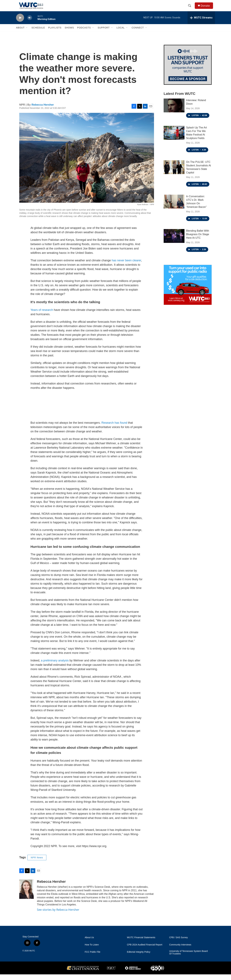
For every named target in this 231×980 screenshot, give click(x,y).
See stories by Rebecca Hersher (58, 915)
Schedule (38, 33)
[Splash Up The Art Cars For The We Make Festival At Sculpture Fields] (174, 138)
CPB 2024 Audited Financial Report (145, 950)
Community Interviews (180, 950)
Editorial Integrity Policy (139, 958)
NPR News (37, 863)
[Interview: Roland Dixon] (174, 111)
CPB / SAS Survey (179, 943)
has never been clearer (126, 266)
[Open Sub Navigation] (27, 33)
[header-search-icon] (191, 9)
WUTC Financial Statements (141, 943)
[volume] (30, 23)
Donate (207, 8)
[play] (20, 23)
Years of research (42, 316)
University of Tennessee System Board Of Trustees (188, 958)
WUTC (32, 956)
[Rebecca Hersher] (26, 895)
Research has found (114, 428)
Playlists (55, 33)
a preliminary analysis (55, 666)
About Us (89, 943)
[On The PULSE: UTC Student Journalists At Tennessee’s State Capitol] (174, 173)
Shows (69, 33)
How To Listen (92, 950)
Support (104, 33)
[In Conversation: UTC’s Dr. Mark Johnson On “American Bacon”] (174, 207)
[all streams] (201, 23)
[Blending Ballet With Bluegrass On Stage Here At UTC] (174, 242)
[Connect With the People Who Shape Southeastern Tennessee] (188, 70)
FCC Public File (92, 958)
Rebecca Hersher (43, 110)
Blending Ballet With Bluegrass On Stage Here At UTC (198, 240)
